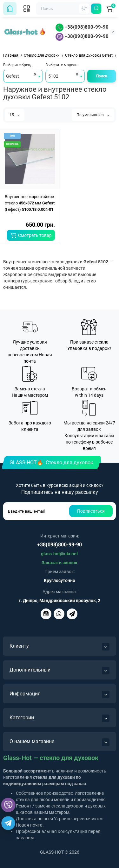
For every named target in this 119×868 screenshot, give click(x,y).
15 (15, 115)
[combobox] (23, 76)
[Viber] (8, 805)
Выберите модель (61, 65)
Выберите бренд (18, 65)
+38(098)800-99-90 (82, 27)
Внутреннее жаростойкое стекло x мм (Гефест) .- (30, 203)
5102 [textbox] (53, 76)
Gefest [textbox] (13, 76)
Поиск (102, 76)
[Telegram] (8, 823)
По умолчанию (93, 115)
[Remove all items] (34, 74)
